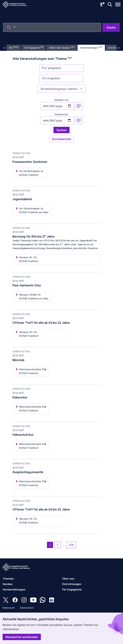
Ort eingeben (51, 78)
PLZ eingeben (51, 68)
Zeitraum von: (61, 104)
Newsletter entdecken (22, 637)
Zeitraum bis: (61, 119)
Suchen (62, 130)
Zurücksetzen (61, 139)
